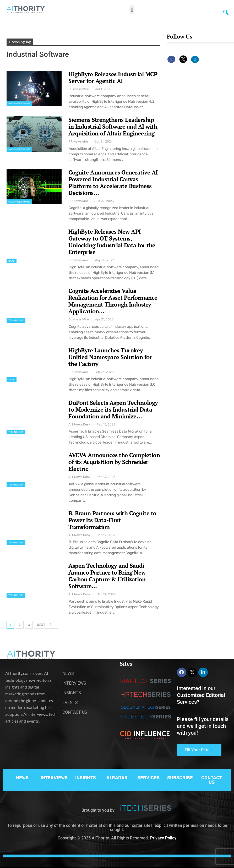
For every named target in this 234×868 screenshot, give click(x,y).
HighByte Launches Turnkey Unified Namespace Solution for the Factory (110, 357)
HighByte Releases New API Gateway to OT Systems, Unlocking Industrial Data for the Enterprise (112, 242)
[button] (132, 10)
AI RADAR (117, 778)
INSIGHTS (86, 778)
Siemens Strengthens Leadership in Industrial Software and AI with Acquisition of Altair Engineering (113, 126)
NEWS (22, 778)
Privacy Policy (163, 838)
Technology (16, 320)
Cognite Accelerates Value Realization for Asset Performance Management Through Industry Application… (113, 301)
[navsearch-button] (225, 12)
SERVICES (148, 778)
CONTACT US (212, 780)
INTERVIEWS (54, 778)
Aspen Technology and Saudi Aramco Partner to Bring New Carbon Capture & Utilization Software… (107, 576)
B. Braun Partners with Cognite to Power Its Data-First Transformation (112, 520)
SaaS (12, 261)
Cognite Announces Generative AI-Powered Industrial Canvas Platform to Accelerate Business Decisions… (114, 182)
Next (46, 624)
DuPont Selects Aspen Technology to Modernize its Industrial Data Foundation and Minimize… (113, 409)
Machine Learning (19, 103)
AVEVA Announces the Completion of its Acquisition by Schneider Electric (114, 462)
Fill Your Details (199, 750)
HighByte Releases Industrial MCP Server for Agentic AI (113, 77)
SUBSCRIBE (180, 778)
